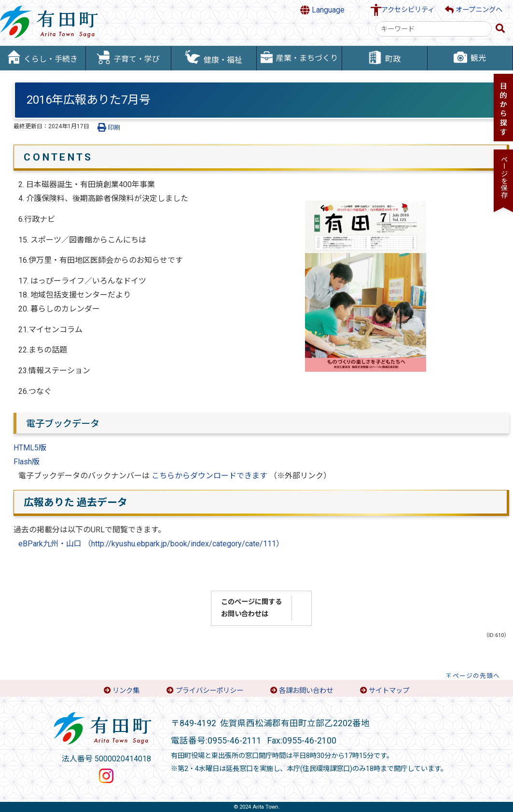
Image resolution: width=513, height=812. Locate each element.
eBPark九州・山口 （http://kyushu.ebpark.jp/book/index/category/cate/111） (151, 544)
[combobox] (434, 29)
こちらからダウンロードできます (210, 476)
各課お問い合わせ (306, 691)
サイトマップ (389, 691)
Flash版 (27, 462)
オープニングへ (474, 10)
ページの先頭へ (476, 676)
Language (322, 10)
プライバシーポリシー (209, 691)
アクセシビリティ (408, 10)
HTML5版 (30, 448)
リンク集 (126, 691)
